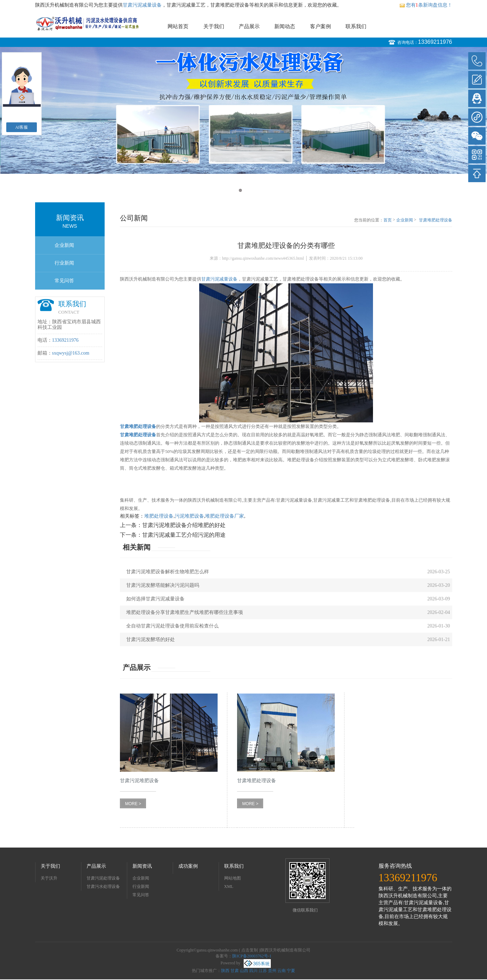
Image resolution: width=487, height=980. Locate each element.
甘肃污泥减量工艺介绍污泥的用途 (184, 535)
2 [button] (247, 190)
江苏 (263, 971)
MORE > (133, 804)
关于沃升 (49, 878)
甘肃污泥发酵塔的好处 (151, 639)
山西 (244, 971)
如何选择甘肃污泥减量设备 (155, 599)
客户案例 (320, 26)
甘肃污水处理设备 (103, 886)
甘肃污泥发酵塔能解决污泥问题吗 (163, 585)
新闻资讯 (142, 866)
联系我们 (356, 26)
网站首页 (178, 26)
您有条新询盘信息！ (426, 5)
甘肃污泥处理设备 (103, 878)
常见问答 (64, 281)
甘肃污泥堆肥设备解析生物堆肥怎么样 (168, 572)
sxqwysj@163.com (71, 353)
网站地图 (233, 878)
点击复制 (250, 950)
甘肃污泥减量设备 (142, 5)
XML (229, 886)
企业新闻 (64, 245)
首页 (388, 220)
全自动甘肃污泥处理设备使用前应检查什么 (172, 626)
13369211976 (435, 42)
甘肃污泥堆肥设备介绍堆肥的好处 (184, 525)
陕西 (225, 971)
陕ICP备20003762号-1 (252, 956)
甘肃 (235, 971)
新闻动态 (285, 26)
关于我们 (214, 26)
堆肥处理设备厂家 (225, 516)
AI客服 (22, 127)
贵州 (272, 971)
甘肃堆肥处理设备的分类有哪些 (436, 220)
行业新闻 (64, 263)
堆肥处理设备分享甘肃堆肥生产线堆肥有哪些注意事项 (185, 612)
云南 (282, 971)
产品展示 (249, 26)
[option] (243, 110)
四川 (253, 971)
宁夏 (291, 971)
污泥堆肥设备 (189, 516)
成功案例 (188, 866)
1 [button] (240, 190)
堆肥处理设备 (159, 516)
